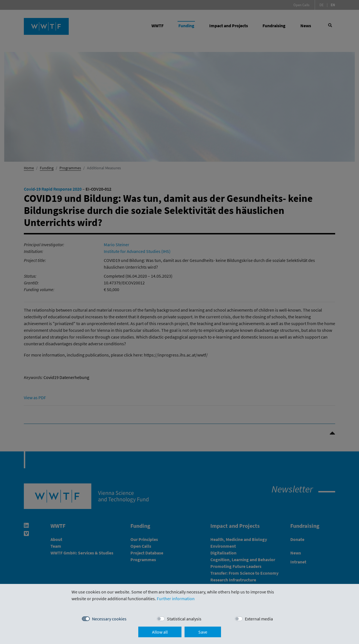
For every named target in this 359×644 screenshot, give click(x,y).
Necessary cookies (109, 619)
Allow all (160, 632)
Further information (176, 599)
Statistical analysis (184, 619)
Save (203, 632)
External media (259, 619)
